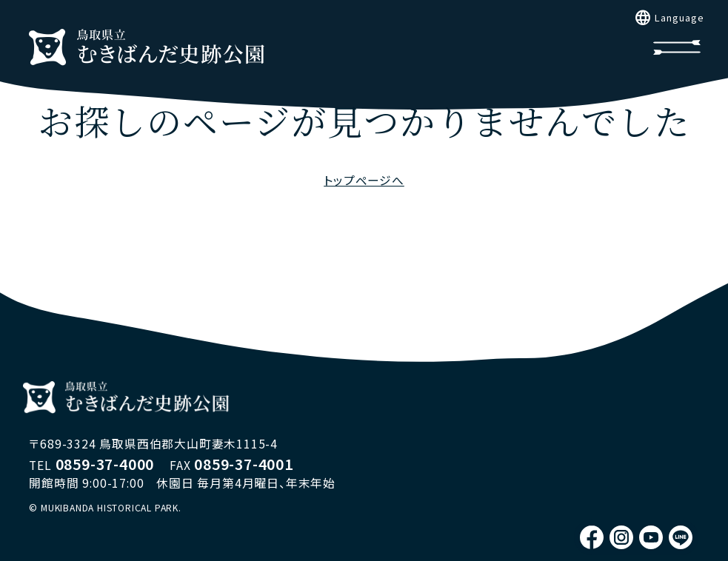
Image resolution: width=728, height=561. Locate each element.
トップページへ (364, 180)
